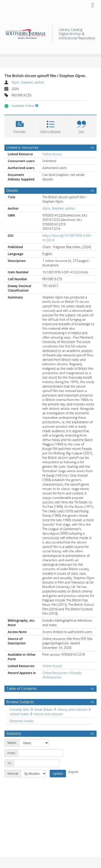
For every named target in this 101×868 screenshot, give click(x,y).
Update (58, 773)
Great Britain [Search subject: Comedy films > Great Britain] (43, 710)
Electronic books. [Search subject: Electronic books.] (22, 721)
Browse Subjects (20, 702)
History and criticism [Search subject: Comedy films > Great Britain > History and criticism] (72, 710)
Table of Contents (21, 688)
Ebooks (76, 673)
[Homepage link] (51, 33)
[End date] (37, 763)
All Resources (52, 677)
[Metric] (34, 743)
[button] (20, 126)
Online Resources (55, 673)
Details (12, 190)
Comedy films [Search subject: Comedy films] (20, 710)
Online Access (52, 154)
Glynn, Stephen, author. (28, 82)
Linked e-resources (22, 147)
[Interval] (33, 774)
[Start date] (40, 753)
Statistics (14, 733)
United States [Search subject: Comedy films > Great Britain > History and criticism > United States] (19, 714)
